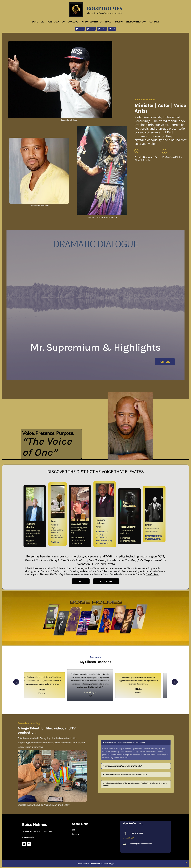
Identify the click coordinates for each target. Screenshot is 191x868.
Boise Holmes (104, 8)
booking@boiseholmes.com (141, 844)
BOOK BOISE (106, 581)
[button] (16, 681)
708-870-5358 (137, 833)
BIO (81, 581)
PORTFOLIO (165, 362)
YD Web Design (107, 863)
